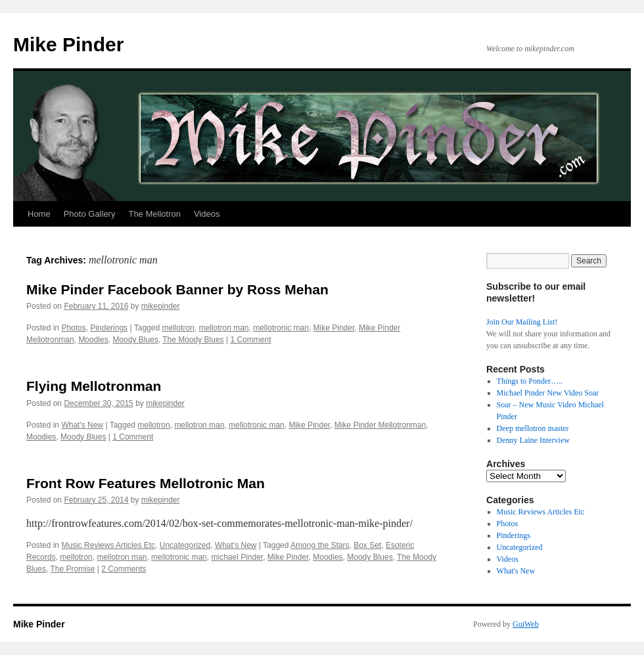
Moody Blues (135, 340)
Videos (207, 214)
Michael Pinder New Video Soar (548, 393)
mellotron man (223, 328)
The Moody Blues (193, 340)
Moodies (93, 340)
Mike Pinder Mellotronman (380, 425)
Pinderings (109, 328)
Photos (73, 328)
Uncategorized (185, 545)
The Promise (72, 569)
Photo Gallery (90, 214)
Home (39, 214)
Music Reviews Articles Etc (108, 545)
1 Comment (250, 340)
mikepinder (161, 306)
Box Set (367, 545)
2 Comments (124, 569)
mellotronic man (281, 328)
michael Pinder (237, 557)
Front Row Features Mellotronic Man (146, 483)
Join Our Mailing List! (522, 322)
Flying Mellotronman (94, 386)
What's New (82, 425)
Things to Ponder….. (530, 381)
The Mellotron (154, 214)
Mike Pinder (68, 44)
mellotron (178, 328)
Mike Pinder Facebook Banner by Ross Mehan (177, 289)
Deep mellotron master (533, 428)
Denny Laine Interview (533, 440)
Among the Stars (320, 545)
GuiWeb (526, 624)
